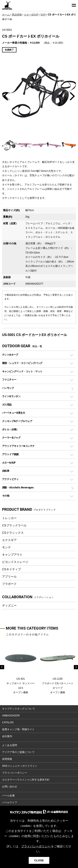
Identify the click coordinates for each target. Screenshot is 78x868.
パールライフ (10, 802)
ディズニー (9, 606)
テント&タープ (10, 355)
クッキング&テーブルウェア (17, 421)
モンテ (6, 547)
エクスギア (9, 540)
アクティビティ (10, 479)
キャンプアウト (12, 555)
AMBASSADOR (11, 716)
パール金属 (8, 796)
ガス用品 (7, 405)
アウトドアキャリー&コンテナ (18, 446)
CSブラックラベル (14, 525)
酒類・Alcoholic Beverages (18, 487)
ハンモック (8, 388)
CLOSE (39, 860)
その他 (6, 496)
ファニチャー (9, 380)
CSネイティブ (11, 569)
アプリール (9, 577)
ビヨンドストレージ (15, 562)
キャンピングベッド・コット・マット (22, 371)
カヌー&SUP (9, 463)
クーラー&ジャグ (11, 438)
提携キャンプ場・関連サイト (18, 729)
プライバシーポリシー (15, 773)
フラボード (9, 584)
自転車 (6, 471)
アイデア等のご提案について (18, 752)
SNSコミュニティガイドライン (20, 766)
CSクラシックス (13, 533)
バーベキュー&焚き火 (14, 413)
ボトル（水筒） (10, 429)
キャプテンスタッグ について (19, 709)
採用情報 (7, 759)
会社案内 (7, 736)
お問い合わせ (10, 787)
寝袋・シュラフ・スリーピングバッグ (22, 363)
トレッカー (9, 518)
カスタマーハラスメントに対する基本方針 (26, 780)
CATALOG (8, 722)
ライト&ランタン (11, 396)
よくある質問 (10, 745)
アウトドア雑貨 (10, 454)
